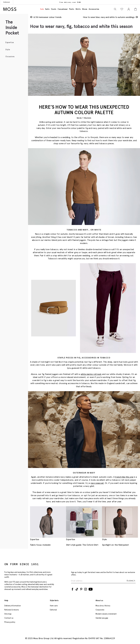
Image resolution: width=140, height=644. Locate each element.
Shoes (85, 9)
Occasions (10, 57)
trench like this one (124, 477)
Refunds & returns (12, 610)
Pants (72, 9)
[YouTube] (91, 589)
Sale (42, 9)
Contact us (9, 618)
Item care (54, 606)
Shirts (78, 9)
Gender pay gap (102, 618)
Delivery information (13, 606)
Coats (54, 9)
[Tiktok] (77, 589)
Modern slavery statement (106, 614)
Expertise (10, 42)
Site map (8, 614)
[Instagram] (86, 589)
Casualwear (63, 9)
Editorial (7, 2)
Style (8, 50)
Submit (131, 581)
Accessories (94, 9)
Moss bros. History (103, 606)
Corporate (100, 610)
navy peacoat (97, 483)
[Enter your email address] (99, 581)
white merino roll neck (91, 374)
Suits (47, 9)
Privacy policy (10, 622)
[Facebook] (72, 589)
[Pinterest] (81, 589)
